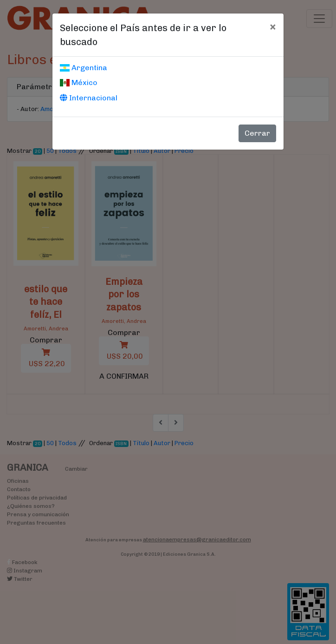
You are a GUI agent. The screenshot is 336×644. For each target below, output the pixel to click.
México (79, 82)
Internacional (89, 98)
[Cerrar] (273, 26)
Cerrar (257, 133)
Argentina (84, 68)
